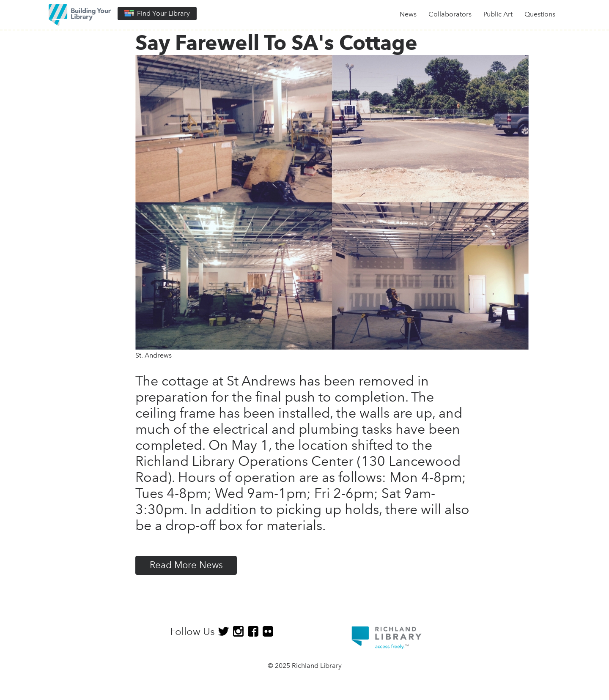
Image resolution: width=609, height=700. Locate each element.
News (408, 14)
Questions (540, 14)
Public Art (498, 14)
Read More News (186, 565)
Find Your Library (157, 13)
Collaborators (450, 14)
